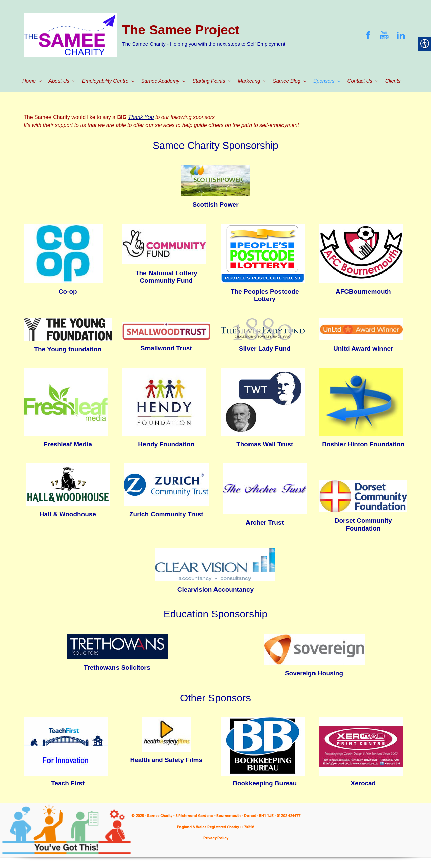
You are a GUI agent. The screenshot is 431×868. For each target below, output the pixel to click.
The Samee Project (181, 30)
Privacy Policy (216, 838)
